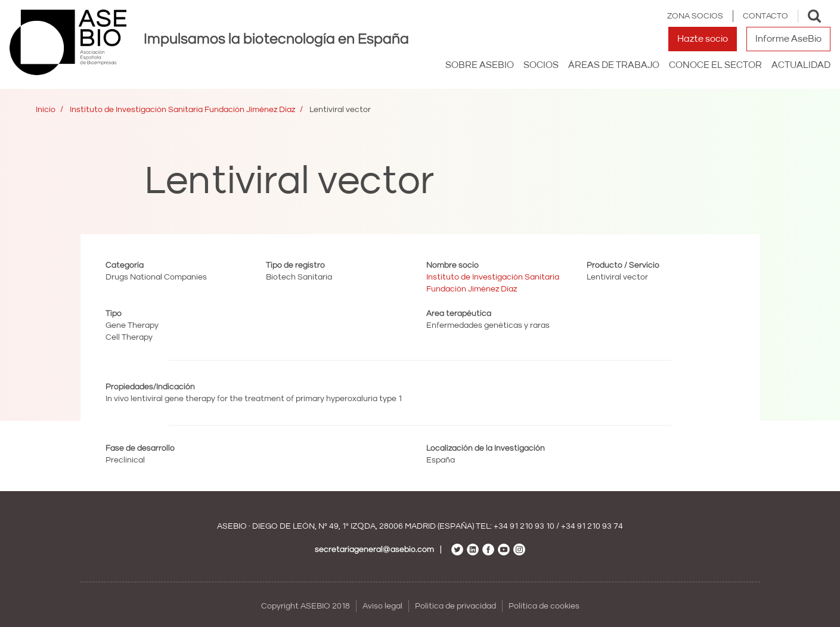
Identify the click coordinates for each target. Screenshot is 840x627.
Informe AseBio (788, 39)
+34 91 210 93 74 (592, 526)
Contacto (765, 16)
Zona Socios (695, 16)
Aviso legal (382, 606)
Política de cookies (544, 606)
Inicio (46, 110)
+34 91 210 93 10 (524, 526)
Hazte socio (703, 39)
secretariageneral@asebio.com (374, 550)
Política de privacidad (455, 606)
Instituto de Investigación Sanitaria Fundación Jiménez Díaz (182, 110)
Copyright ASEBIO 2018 (306, 606)
